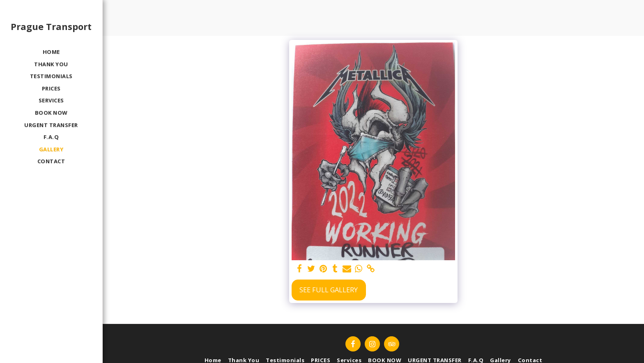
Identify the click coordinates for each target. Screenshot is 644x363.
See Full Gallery (329, 290)
